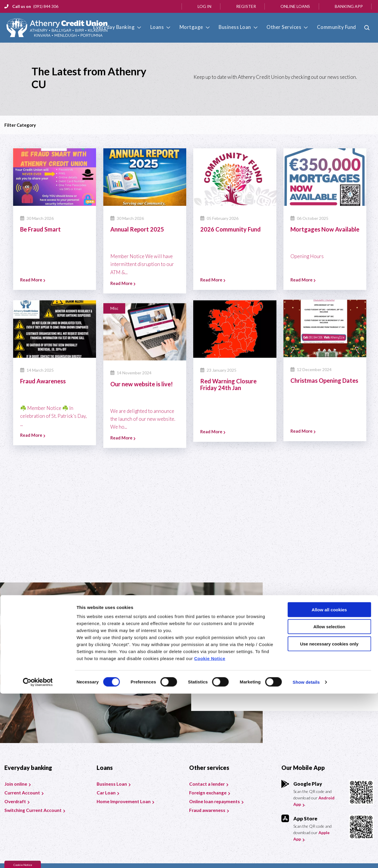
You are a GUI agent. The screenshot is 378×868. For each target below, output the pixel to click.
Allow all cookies (329, 784)
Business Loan (243, 27)
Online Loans (295, 6)
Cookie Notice (210, 833)
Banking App (349, 6)
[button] (368, 28)
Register (246, 6)
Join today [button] (235, 684)
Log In (204, 6)
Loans (173, 27)
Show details (306, 856)
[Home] (55, 28)
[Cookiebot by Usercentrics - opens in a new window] (38, 857)
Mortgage (203, 27)
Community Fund (337, 27)
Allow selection (329, 801)
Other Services (288, 27)
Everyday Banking (133, 27)
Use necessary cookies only (329, 818)
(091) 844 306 (46, 6)
